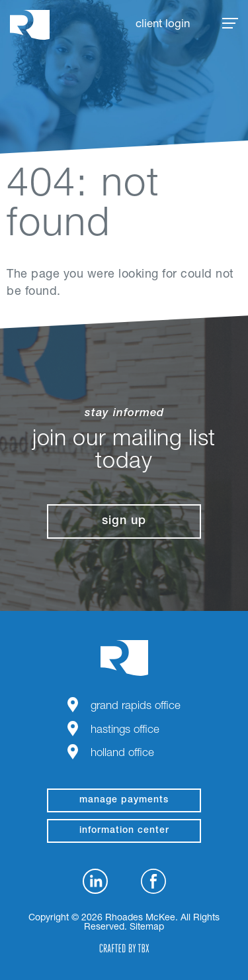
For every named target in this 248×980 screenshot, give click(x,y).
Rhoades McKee (30, 25)
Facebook (153, 881)
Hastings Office (125, 731)
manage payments (124, 800)
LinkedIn (95, 881)
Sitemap (147, 928)
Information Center (124, 831)
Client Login (163, 25)
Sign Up (124, 521)
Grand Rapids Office (136, 707)
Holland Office (122, 754)
